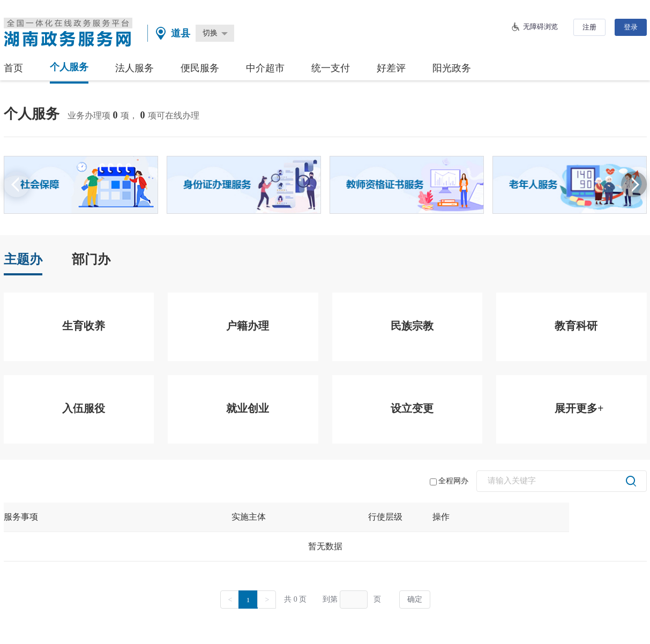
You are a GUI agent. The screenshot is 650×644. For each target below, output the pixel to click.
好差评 (391, 68)
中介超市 (265, 68)
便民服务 (200, 68)
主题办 (23, 259)
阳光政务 (452, 68)
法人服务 (135, 68)
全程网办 (449, 481)
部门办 (91, 259)
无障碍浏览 (540, 27)
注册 (589, 27)
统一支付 (331, 68)
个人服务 (69, 67)
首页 (13, 68)
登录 (631, 27)
